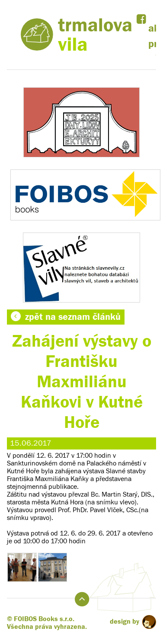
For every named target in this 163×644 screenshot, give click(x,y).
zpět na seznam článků (66, 317)
